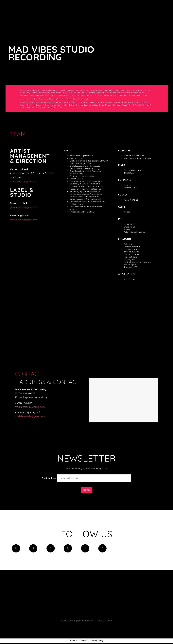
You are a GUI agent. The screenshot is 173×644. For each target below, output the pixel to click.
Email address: (86, 478)
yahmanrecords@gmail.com (24, 207)
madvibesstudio (30, 416)
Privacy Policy (97, 641)
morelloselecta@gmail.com (23, 181)
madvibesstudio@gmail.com (24, 220)
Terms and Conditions (79, 641)
